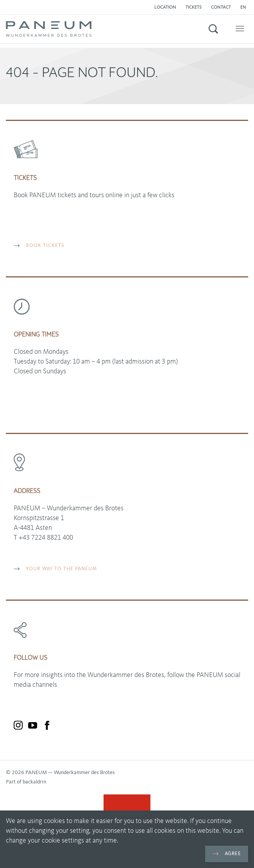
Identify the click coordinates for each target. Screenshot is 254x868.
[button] (245, 7)
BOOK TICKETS (39, 246)
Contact (221, 7)
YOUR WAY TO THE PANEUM (55, 569)
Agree (227, 854)
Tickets (194, 7)
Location (165, 7)
